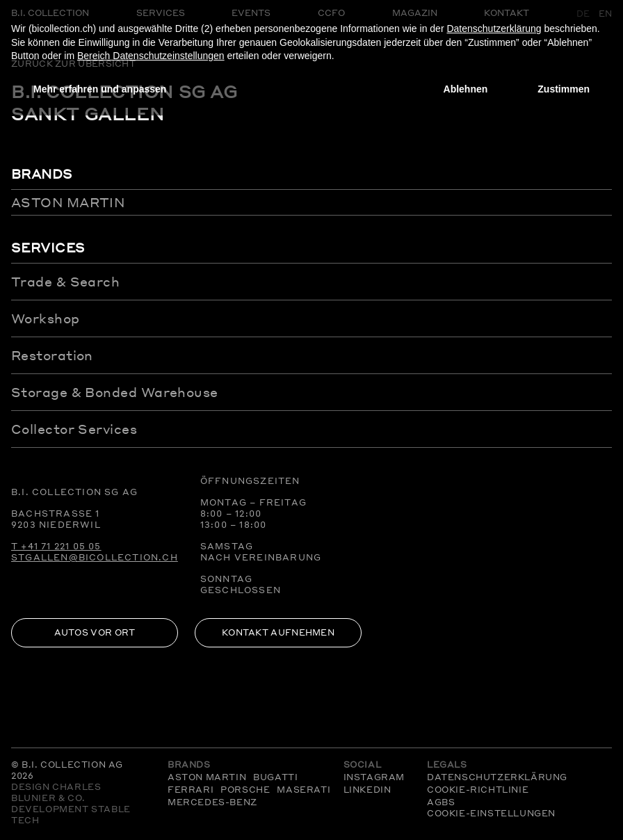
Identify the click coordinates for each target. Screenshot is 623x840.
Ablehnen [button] (466, 89)
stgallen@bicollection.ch (95, 557)
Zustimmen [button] (564, 89)
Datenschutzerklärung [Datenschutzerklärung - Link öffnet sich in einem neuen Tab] (494, 29)
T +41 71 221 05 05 (56, 546)
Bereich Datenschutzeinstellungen (151, 56)
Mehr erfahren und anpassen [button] (100, 89)
